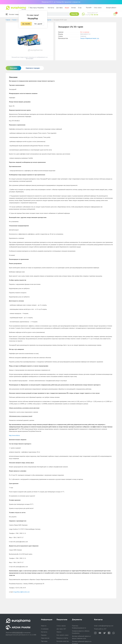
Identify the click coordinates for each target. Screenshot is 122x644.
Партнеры (44, 641)
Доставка (59, 8)
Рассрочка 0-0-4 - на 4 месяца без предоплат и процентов (61, 2)
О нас (80, 8)
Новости (44, 626)
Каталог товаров (13, 14)
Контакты (51, 8)
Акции (67, 8)
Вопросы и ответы (62, 638)
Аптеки (74, 8)
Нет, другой (38, 24)
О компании (45, 629)
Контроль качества (63, 641)
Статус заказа (98, 8)
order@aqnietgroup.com (106, 626)
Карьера (44, 635)
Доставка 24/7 (61, 629)
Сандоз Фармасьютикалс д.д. (90, 38)
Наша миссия (45, 638)
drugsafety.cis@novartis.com (21, 592)
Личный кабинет (111, 8)
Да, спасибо (26, 24)
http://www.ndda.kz (14, 435)
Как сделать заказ (63, 635)
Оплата (59, 632)
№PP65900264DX (17, 633)
